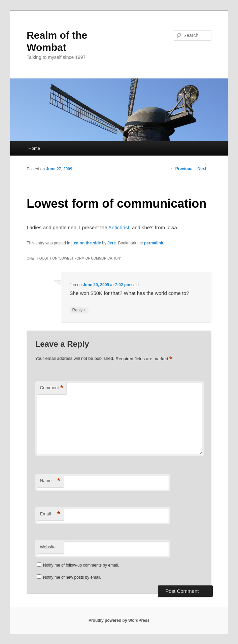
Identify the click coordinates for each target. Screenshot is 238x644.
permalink (154, 243)
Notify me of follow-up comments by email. (81, 565)
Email (50, 514)
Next (204, 169)
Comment (52, 388)
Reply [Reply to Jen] (79, 310)
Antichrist (119, 227)
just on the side (86, 243)
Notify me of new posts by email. (72, 577)
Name (50, 481)
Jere (112, 243)
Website (48, 547)
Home (34, 148)
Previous (181, 169)
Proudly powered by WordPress (119, 620)
